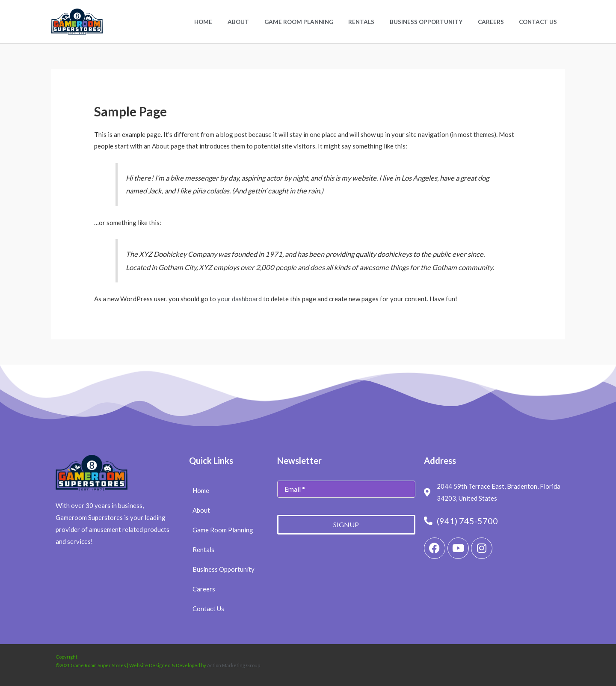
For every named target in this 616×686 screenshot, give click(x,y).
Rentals (375, 22)
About (259, 22)
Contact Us (540, 22)
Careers (496, 22)
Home (228, 22)
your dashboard (240, 299)
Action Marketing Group (234, 665)
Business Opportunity (435, 22)
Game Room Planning (315, 22)
